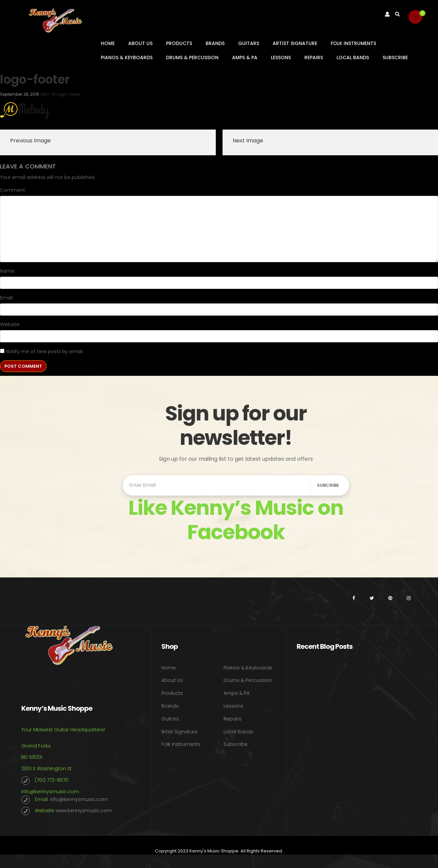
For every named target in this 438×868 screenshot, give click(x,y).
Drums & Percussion (192, 58)
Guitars (249, 43)
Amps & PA (245, 58)
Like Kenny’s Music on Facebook (236, 520)
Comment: (13, 190)
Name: (8, 271)
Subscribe (395, 58)
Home (108, 43)
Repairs (314, 58)
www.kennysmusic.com (84, 810)
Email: (7, 298)
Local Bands (353, 58)
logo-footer (69, 94)
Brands (215, 43)
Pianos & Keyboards (127, 58)
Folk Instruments (353, 43)
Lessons (281, 58)
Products (179, 43)
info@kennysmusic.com (50, 792)
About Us (140, 43)
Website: (10, 324)
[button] (415, 17)
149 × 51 (48, 94)
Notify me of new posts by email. (45, 351)
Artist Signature (295, 43)
